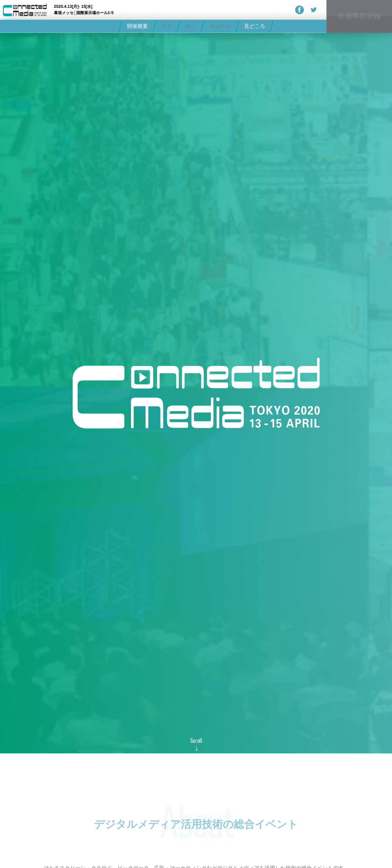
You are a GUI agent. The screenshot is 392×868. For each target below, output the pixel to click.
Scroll (196, 741)
